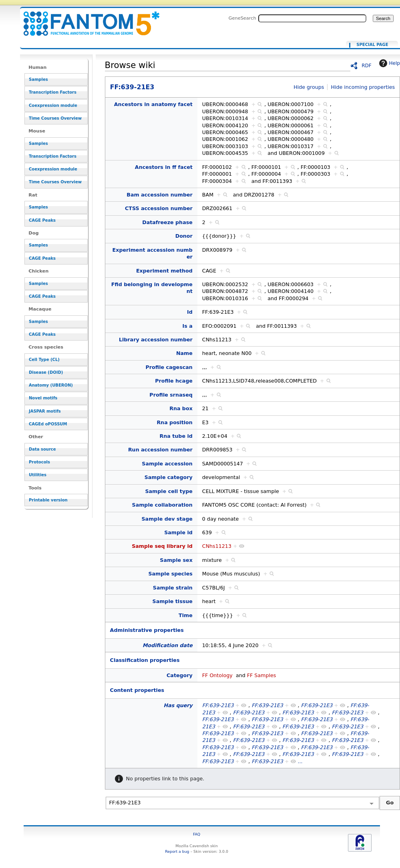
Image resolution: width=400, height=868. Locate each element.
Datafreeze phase (167, 222)
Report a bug (177, 851)
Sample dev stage (167, 519)
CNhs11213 (217, 546)
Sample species (170, 574)
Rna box (181, 408)
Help (389, 63)
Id (190, 312)
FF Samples (262, 675)
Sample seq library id (162, 546)
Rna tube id (176, 436)
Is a (188, 326)
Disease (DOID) (46, 372)
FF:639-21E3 (86, 19)
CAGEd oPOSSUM (48, 424)
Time (186, 615)
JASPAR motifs (45, 411)
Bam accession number (160, 195)
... (300, 761)
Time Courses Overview (55, 118)
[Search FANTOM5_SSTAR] (312, 18)
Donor (184, 236)
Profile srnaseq (171, 395)
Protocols (39, 462)
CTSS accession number (159, 208)
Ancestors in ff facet (164, 167)
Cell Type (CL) (44, 360)
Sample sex (176, 560)
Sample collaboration (162, 505)
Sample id (178, 532)
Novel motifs (43, 398)
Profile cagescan (169, 367)
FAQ (197, 834)
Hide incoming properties (363, 87)
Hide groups (309, 87)
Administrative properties (147, 630)
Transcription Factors (53, 92)
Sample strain (173, 588)
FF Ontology (217, 675)
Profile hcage (174, 381)
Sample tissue (173, 601)
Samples (38, 79)
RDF (367, 66)
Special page (372, 45)
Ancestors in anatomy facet (153, 104)
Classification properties (145, 660)
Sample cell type (169, 491)
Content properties (137, 690)
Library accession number (156, 340)
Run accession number (160, 450)
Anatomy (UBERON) (51, 385)
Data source (42, 449)
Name (184, 353)
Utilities (38, 475)
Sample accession (167, 464)
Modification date (168, 645)
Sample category (169, 477)
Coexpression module (53, 105)
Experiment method (164, 271)
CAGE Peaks (42, 220)
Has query (178, 705)
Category (180, 675)
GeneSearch (242, 18)
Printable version (48, 500)
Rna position (174, 422)
